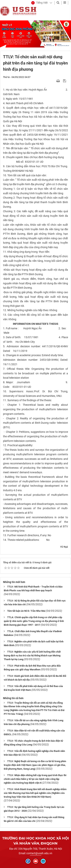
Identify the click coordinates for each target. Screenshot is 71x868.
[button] (39, 3)
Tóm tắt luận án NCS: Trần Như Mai (26, 611)
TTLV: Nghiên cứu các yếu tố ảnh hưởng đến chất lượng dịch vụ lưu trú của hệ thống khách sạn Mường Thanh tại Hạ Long (32, 655)
